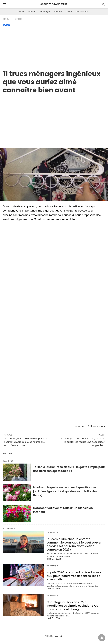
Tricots (69, 12)
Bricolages (45, 12)
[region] (54, 118)
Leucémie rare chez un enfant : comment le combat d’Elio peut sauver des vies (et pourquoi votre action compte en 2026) (74, 544)
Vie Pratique (82, 12)
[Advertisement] (54, 47)
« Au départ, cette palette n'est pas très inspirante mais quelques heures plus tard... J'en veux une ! (25, 442)
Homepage (7, 19)
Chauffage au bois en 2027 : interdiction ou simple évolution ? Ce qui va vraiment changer (72, 606)
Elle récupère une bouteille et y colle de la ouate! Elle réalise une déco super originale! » (83, 442)
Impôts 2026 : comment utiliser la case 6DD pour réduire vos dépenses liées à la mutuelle (74, 576)
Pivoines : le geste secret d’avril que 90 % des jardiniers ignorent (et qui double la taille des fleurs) (65, 491)
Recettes (58, 12)
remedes (32, 12)
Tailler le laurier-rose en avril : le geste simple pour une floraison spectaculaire (69, 469)
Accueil (21, 12)
